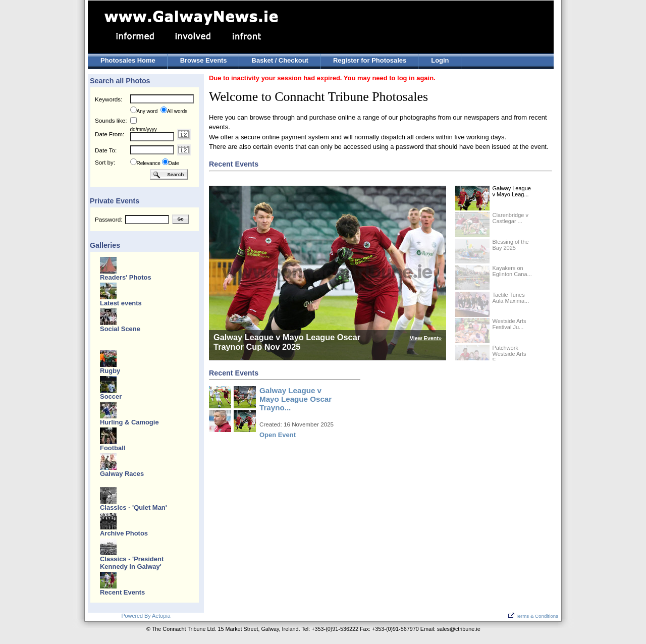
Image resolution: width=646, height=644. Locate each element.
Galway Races (122, 474)
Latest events (121, 303)
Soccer (111, 396)
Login (440, 60)
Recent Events (122, 592)
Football (113, 448)
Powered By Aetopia (146, 616)
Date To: (106, 150)
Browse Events (204, 60)
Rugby (110, 371)
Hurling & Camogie (129, 422)
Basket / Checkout (280, 60)
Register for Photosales (370, 60)
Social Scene (120, 329)
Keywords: (109, 99)
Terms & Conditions (533, 616)
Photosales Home (128, 60)
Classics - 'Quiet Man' (133, 507)
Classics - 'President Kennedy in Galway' (132, 563)
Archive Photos (124, 533)
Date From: (110, 134)
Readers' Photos (126, 277)
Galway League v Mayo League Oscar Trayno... (295, 399)
